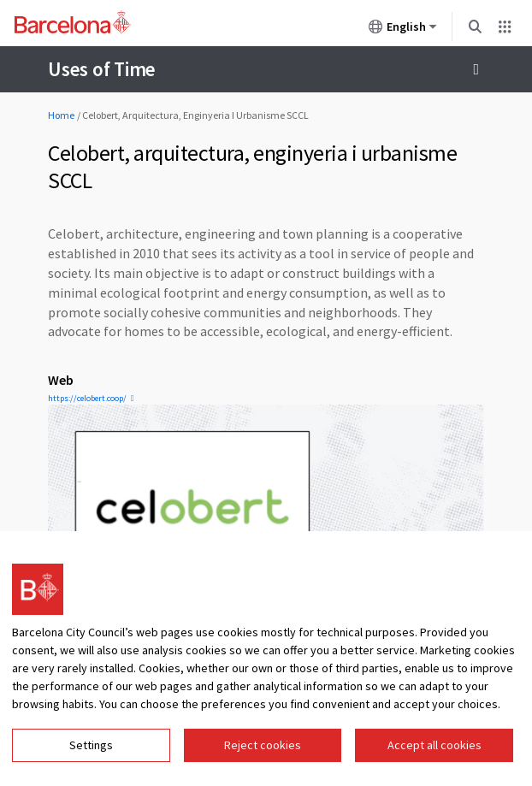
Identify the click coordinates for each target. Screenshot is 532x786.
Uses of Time (102, 69)
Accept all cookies (434, 745)
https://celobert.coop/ (87, 398)
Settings (91, 745)
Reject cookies (263, 745)
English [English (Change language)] (403, 30)
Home (61, 115)
